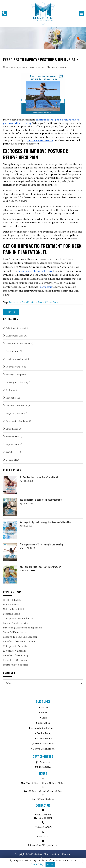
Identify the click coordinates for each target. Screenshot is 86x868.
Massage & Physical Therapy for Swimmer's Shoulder (45, 522)
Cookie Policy (37, 864)
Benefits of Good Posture (23, 302)
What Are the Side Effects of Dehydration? (40, 567)
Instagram (43, 767)
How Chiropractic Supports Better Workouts (41, 500)
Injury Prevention (59, 67)
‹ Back (11, 312)
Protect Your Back (48, 302)
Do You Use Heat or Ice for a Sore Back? (39, 477)
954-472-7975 (43, 827)
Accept (50, 864)
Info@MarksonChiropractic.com (43, 845)
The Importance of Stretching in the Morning (41, 545)
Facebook (43, 762)
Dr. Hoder (39, 67)
